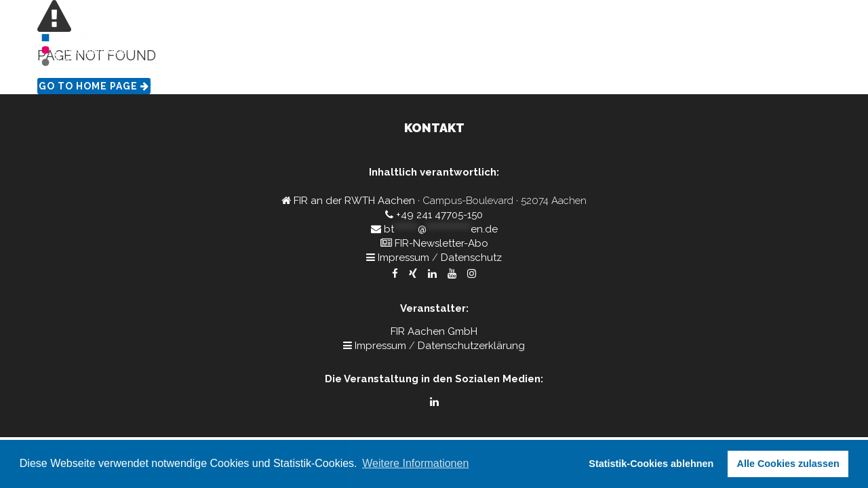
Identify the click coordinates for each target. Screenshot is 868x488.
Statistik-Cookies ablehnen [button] (651, 464)
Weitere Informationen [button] (415, 463)
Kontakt (735, 51)
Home (611, 51)
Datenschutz (471, 258)
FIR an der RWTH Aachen (354, 201)
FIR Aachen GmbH (434, 331)
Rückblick (797, 51)
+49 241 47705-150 (439, 215)
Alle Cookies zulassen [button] (788, 464)
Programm (671, 51)
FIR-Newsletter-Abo (441, 243)
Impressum (403, 258)
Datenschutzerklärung (471, 346)
